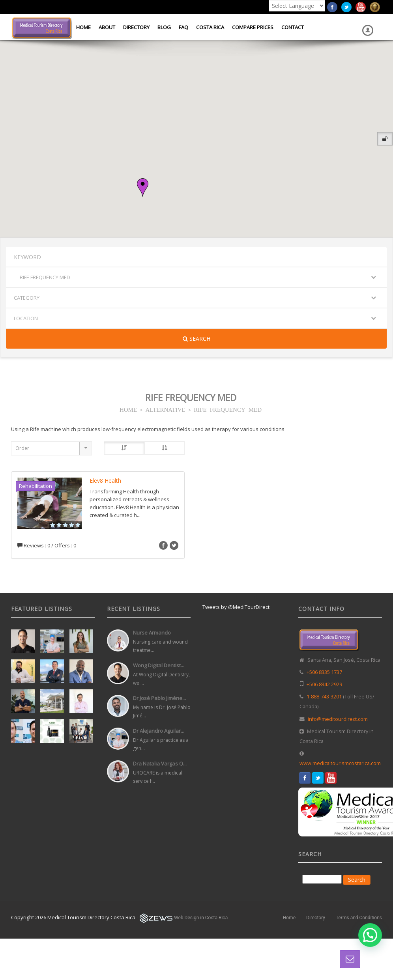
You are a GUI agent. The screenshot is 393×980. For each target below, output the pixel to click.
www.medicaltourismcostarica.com (340, 763)
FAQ (183, 27)
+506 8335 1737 (324, 672)
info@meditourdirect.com (338, 719)
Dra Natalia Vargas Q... (160, 763)
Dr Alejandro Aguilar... (159, 731)
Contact (293, 27)
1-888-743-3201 (324, 697)
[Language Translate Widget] (297, 6)
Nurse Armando (152, 633)
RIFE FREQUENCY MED (228, 409)
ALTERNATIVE (166, 409)
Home (83, 27)
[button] (143, 188)
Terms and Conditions (359, 918)
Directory (136, 27)
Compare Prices (253, 27)
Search (196, 339)
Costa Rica (210, 27)
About (107, 27)
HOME (128, 409)
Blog (164, 27)
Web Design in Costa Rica (201, 918)
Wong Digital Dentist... (159, 665)
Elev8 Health (105, 481)
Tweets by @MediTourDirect (236, 607)
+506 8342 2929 (324, 684)
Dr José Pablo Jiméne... (159, 698)
